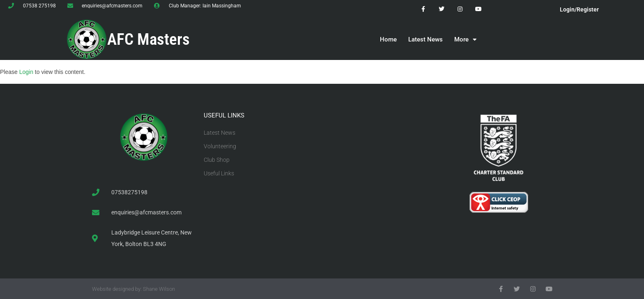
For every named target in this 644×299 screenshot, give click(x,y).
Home (388, 39)
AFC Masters (148, 39)
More (465, 40)
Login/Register (579, 9)
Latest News (425, 39)
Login (26, 72)
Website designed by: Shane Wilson (133, 289)
